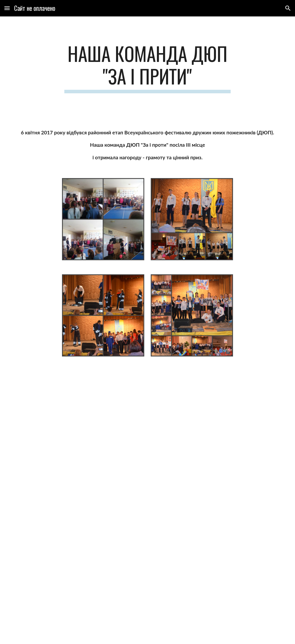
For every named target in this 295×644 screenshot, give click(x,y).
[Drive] (125, 396)
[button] (7, 8)
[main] (148, 68)
